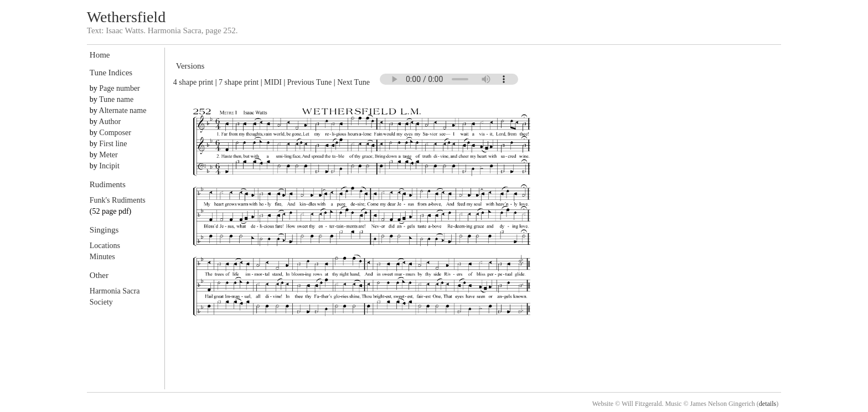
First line (113, 144)
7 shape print (239, 82)
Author (110, 122)
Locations (105, 246)
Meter (108, 155)
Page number (119, 88)
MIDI (273, 82)
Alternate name (123, 110)
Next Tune (353, 82)
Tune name (116, 99)
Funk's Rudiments (118, 200)
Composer (115, 133)
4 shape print (193, 82)
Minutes (102, 257)
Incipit (109, 166)
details (768, 404)
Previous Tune (310, 82)
